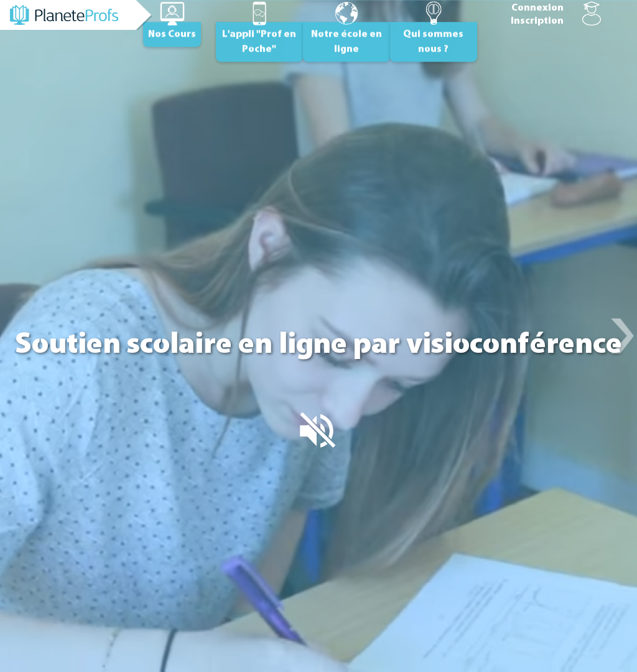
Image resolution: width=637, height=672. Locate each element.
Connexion (537, 8)
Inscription (537, 21)
